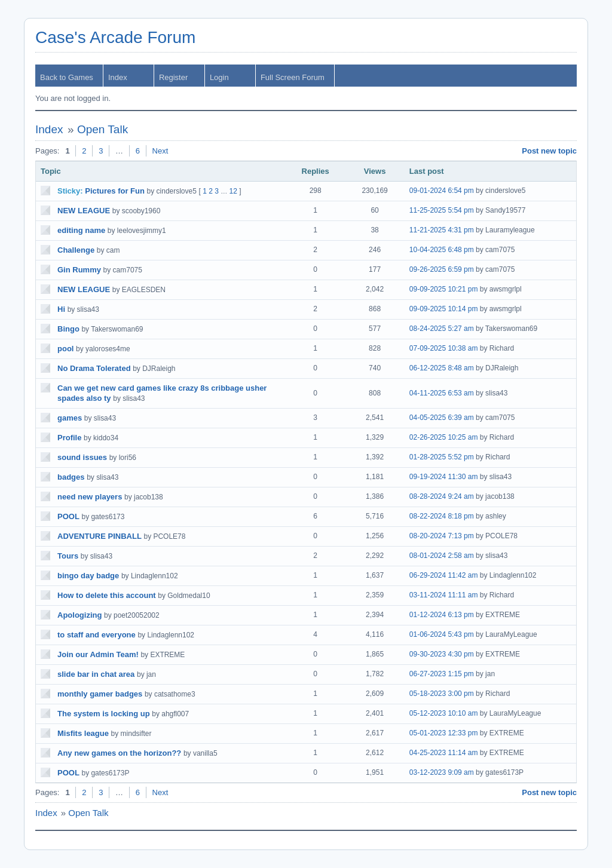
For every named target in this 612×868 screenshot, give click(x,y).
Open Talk (102, 129)
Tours (68, 556)
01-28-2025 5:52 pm (442, 457)
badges (71, 477)
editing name (81, 230)
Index (118, 77)
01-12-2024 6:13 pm (442, 615)
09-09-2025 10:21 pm (444, 289)
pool (65, 349)
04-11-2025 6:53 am (442, 393)
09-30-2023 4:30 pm (442, 654)
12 (233, 191)
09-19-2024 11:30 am (444, 477)
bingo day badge (88, 576)
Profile (69, 438)
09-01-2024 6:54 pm (442, 191)
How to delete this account (107, 595)
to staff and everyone (97, 635)
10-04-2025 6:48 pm (442, 250)
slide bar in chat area (96, 674)
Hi (61, 309)
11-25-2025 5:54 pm (442, 210)
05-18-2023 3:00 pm (442, 694)
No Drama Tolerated (94, 368)
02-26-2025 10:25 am (444, 437)
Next (160, 151)
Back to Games (67, 77)
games (70, 418)
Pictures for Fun (115, 191)
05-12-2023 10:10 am (444, 713)
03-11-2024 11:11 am (444, 595)
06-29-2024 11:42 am (444, 575)
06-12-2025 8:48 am (442, 368)
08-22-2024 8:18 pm (442, 516)
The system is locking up (104, 714)
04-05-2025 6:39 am (442, 418)
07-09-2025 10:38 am (444, 348)
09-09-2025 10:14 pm (444, 309)
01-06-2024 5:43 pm (442, 634)
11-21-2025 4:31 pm (442, 230)
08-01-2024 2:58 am (442, 556)
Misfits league (83, 733)
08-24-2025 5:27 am (442, 329)
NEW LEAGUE (84, 211)
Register (173, 77)
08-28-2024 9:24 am (442, 496)
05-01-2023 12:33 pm (444, 733)
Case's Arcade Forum (115, 37)
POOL (68, 516)
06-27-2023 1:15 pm (442, 674)
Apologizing (79, 615)
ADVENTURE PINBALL (100, 536)
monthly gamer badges (100, 694)
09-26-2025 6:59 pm (442, 269)
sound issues (82, 457)
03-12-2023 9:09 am (442, 772)
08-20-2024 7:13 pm (442, 536)
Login (219, 77)
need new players (90, 497)
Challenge (76, 250)
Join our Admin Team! (98, 654)
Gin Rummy (79, 270)
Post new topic (549, 151)
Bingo (68, 329)
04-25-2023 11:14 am (444, 753)
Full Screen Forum (293, 77)
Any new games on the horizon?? (119, 753)
